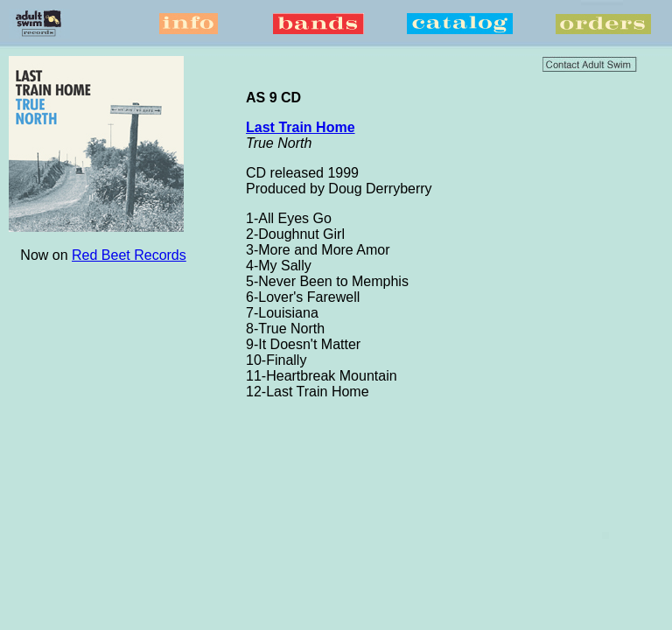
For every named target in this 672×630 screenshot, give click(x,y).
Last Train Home (300, 127)
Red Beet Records (129, 255)
